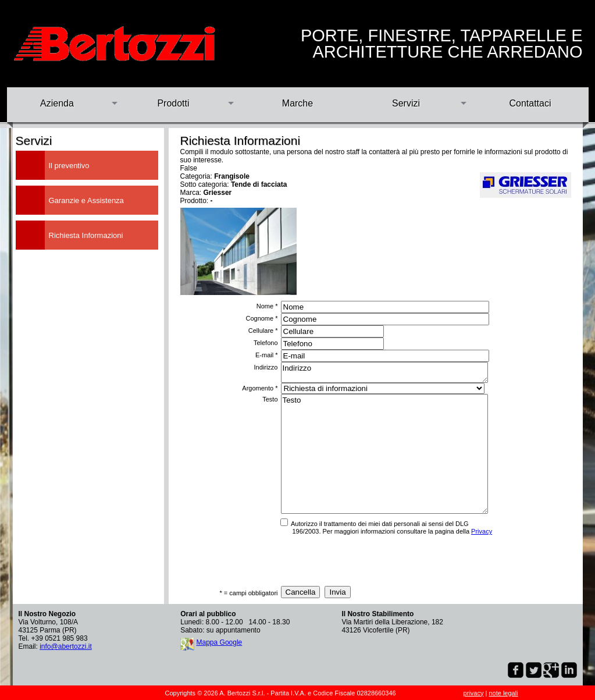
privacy (474, 693)
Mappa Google (220, 642)
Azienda (57, 103)
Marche (297, 103)
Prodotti (173, 103)
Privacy (482, 531)
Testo (384, 454)
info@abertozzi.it (66, 646)
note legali (503, 693)
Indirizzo (384, 372)
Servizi (406, 103)
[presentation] (366, 560)
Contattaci (530, 103)
